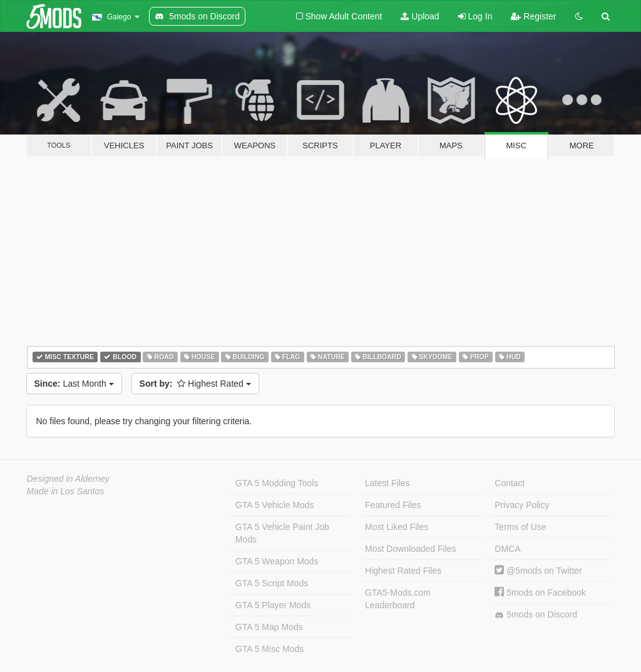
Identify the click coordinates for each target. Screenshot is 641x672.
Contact (510, 483)
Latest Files (387, 483)
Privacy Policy (522, 505)
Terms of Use (520, 527)
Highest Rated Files (403, 571)
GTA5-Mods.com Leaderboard (398, 599)
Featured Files (393, 505)
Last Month (74, 384)
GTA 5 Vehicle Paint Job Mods (282, 533)
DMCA (507, 549)
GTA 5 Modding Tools (277, 483)
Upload (420, 16)
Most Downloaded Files (411, 549)
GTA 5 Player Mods (273, 605)
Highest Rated (195, 384)
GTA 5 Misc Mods (269, 649)
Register (533, 16)
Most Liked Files (397, 527)
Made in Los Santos (66, 491)
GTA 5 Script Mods (272, 583)
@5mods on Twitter (538, 571)
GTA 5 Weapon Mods (277, 561)
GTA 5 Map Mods (269, 627)
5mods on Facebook (540, 593)
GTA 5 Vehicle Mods (275, 505)
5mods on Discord (536, 615)
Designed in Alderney (69, 479)
